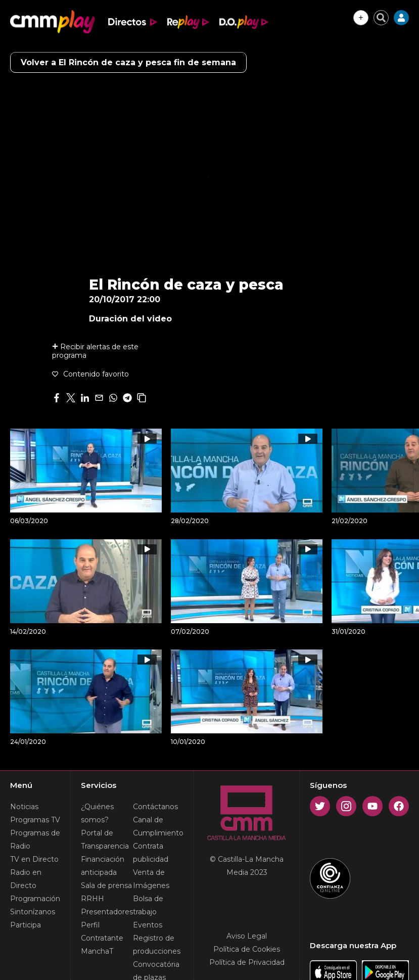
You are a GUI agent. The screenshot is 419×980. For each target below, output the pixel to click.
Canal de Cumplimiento (158, 826)
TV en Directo (34, 859)
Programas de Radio (35, 839)
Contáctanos (155, 807)
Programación (35, 899)
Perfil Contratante (102, 931)
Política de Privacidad (247, 962)
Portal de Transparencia (105, 839)
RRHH (92, 899)
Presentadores (107, 912)
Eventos (148, 925)
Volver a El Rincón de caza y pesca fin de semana (128, 62)
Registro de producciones (157, 945)
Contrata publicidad (151, 853)
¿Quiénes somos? (97, 813)
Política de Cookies (247, 949)
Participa (26, 925)
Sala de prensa (106, 885)
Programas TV (35, 820)
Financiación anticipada (103, 866)
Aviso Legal (247, 936)
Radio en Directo (26, 879)
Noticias (24, 807)
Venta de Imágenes (151, 879)
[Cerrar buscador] (381, 18)
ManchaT (97, 951)
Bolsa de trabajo (148, 905)
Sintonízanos (33, 912)
